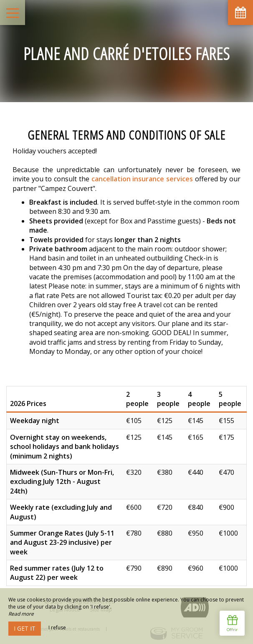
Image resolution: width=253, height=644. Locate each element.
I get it (25, 628)
